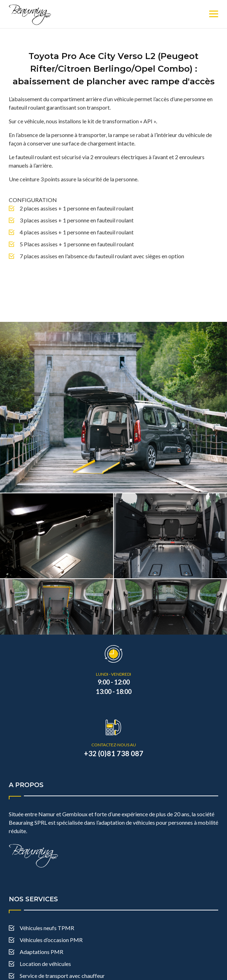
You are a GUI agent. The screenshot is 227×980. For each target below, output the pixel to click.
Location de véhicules (45, 938)
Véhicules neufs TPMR (47, 903)
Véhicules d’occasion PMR (51, 914)
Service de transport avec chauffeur (62, 950)
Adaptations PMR (41, 926)
